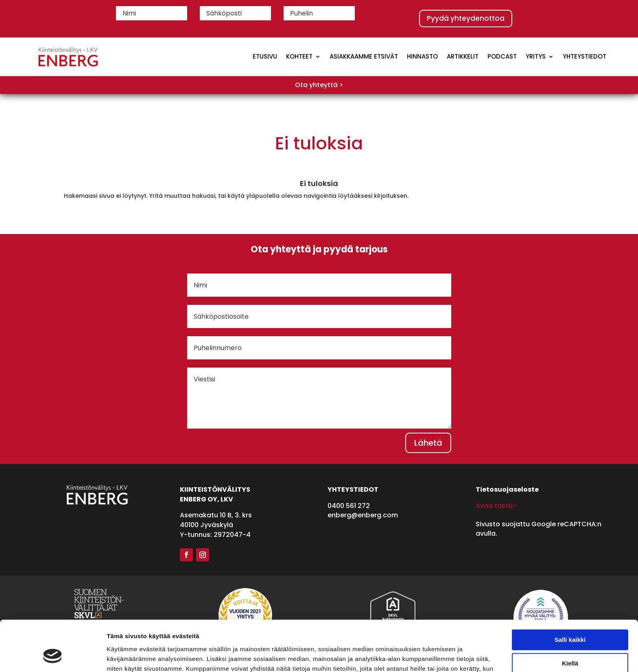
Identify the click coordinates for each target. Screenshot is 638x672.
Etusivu (265, 56)
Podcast (502, 56)
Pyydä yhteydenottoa (466, 18)
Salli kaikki (570, 595)
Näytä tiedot (124, 656)
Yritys (536, 56)
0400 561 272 (349, 506)
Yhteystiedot (584, 56)
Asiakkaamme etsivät (364, 56)
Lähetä (428, 443)
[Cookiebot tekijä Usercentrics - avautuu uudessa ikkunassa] (53, 656)
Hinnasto (422, 56)
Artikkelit (463, 56)
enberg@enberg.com (363, 515)
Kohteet (299, 56)
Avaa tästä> (496, 506)
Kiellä (570, 618)
